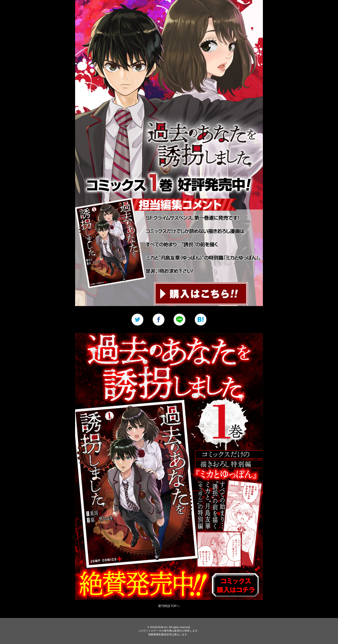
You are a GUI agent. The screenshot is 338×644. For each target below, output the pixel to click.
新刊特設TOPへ (169, 606)
